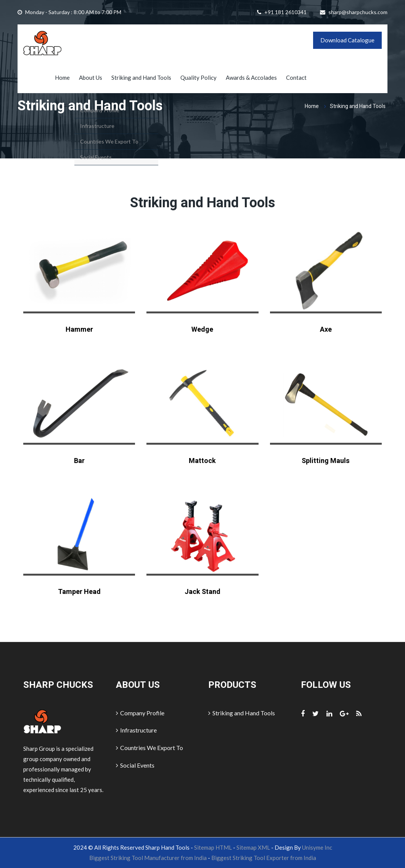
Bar (79, 461)
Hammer (79, 330)
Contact (296, 77)
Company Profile (140, 713)
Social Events (135, 765)
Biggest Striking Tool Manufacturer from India (148, 858)
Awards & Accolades (251, 77)
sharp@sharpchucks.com (358, 12)
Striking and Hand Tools (141, 77)
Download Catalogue (347, 40)
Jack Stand (202, 592)
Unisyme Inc (317, 847)
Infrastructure (136, 730)
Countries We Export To (149, 748)
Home (62, 77)
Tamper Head (79, 592)
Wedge (202, 330)
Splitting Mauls (326, 461)
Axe (326, 330)
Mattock (202, 461)
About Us (91, 77)
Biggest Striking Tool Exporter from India (264, 858)
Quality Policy (198, 77)
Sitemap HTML (213, 847)
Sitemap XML (253, 847)
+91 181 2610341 (285, 12)
